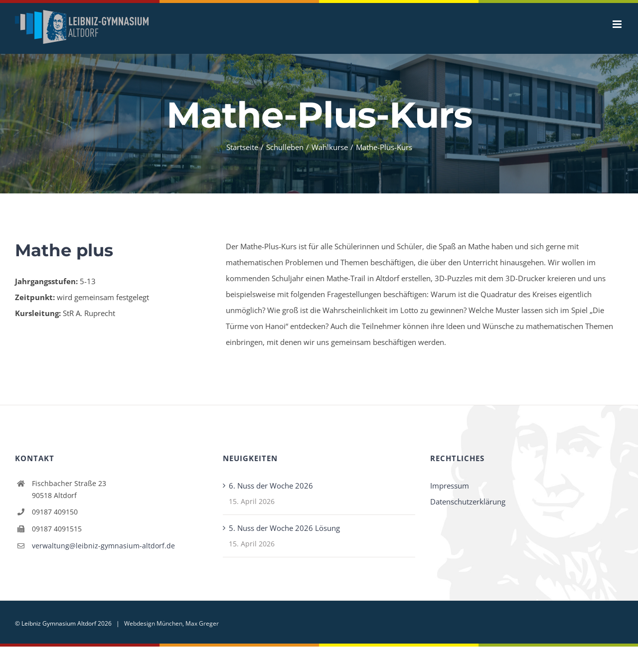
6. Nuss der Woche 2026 (271, 486)
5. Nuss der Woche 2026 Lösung (284, 528)
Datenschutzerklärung (468, 502)
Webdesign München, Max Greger (171, 623)
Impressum (450, 486)
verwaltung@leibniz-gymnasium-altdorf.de (103, 546)
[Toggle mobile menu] (618, 24)
